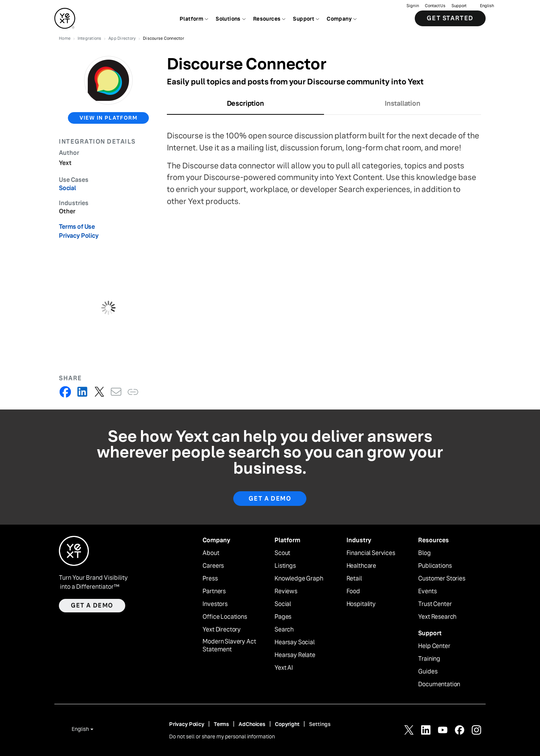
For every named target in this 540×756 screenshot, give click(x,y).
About (211, 553)
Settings (320, 724)
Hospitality (361, 604)
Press (210, 579)
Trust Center (435, 604)
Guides (428, 672)
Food (353, 591)
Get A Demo (270, 499)
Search (284, 630)
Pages (283, 617)
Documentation (439, 684)
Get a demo (92, 605)
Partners (214, 591)
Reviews (286, 591)
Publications (435, 566)
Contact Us (435, 6)
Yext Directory (222, 630)
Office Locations (225, 617)
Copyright (287, 724)
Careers (213, 566)
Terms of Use (77, 227)
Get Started (450, 19)
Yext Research (437, 617)
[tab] (245, 106)
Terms (221, 724)
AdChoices (252, 724)
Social (283, 604)
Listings (285, 566)
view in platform (108, 118)
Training (429, 659)
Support (459, 6)
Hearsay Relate (295, 655)
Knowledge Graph (299, 579)
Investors (215, 604)
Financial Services (371, 553)
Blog (424, 553)
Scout (282, 553)
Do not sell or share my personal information (222, 736)
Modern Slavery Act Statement (229, 646)
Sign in (413, 6)
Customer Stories (442, 579)
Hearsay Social (295, 642)
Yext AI (284, 668)
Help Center (434, 646)
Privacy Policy (79, 236)
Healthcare (361, 566)
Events (427, 591)
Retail (354, 579)
